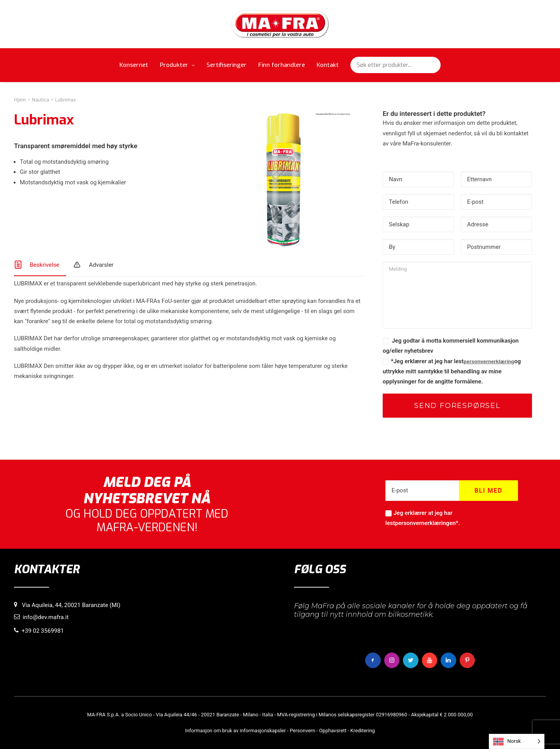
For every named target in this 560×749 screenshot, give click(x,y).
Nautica (41, 100)
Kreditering (363, 730)
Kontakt (328, 65)
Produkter (177, 65)
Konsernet (134, 65)
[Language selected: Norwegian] (517, 741)
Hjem (20, 100)
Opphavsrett (332, 730)
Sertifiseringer (227, 65)
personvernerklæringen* (426, 523)
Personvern (302, 730)
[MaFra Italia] (280, 24)
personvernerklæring (489, 361)
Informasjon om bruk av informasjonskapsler (235, 730)
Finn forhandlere (282, 65)
